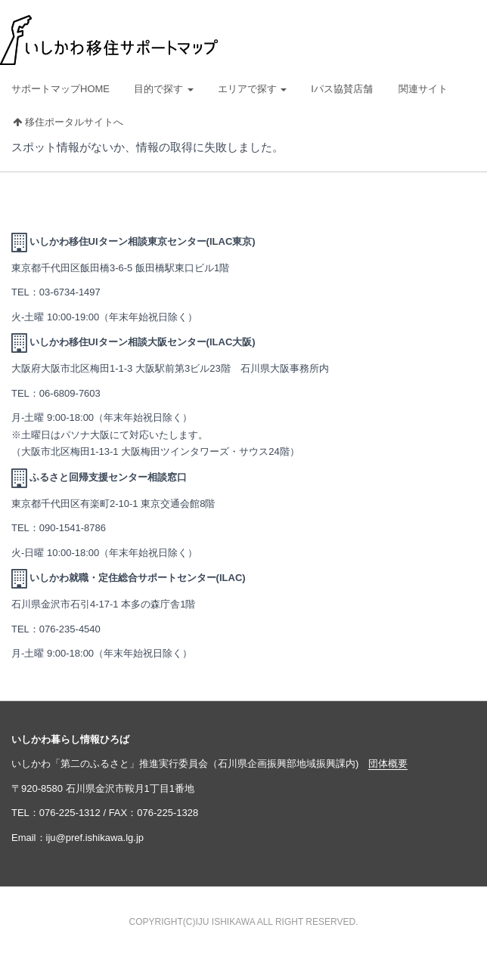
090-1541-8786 (73, 528)
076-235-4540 (70, 629)
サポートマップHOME (60, 89)
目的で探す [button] (164, 89)
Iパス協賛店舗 (342, 89)
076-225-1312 (70, 813)
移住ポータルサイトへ (68, 122)
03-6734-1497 (70, 292)
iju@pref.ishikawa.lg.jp (95, 838)
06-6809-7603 (70, 393)
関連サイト (423, 89)
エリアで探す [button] (253, 89)
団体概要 (388, 764)
